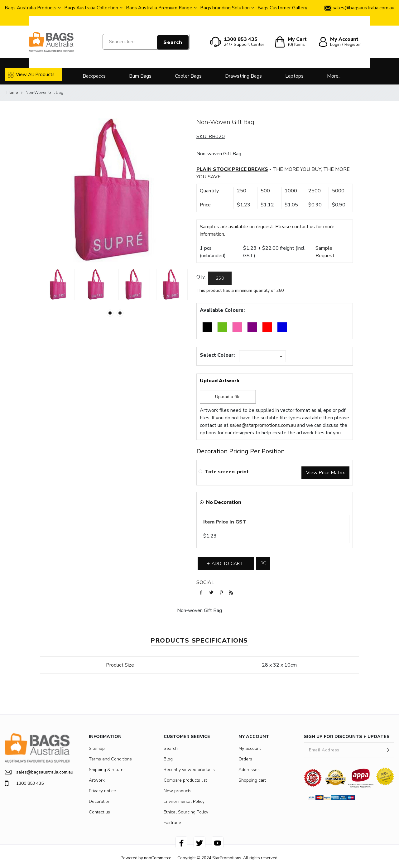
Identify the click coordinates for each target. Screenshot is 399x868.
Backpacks (94, 76)
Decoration (100, 801)
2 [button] (120, 313)
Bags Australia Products (31, 8)
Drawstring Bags (243, 76)
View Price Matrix (325, 473)
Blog (168, 759)
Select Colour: (217, 355)
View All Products (31, 75)
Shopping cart (252, 780)
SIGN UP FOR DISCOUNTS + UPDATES (347, 737)
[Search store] (146, 42)
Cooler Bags (188, 76)
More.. (334, 76)
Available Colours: (222, 310)
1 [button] (110, 313)
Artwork (97, 780)
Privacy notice (102, 791)
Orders (245, 759)
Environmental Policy (184, 801)
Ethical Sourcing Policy (186, 812)
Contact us (99, 812)
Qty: (201, 277)
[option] (59, 285)
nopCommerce (158, 858)
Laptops (294, 76)
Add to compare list (263, 563)
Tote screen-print (227, 472)
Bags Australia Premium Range (159, 8)
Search (173, 42)
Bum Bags (140, 76)
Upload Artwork (220, 381)
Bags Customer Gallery (282, 8)
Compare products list (185, 780)
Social (205, 582)
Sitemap (97, 748)
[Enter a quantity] (220, 278)
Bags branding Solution (225, 8)
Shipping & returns (107, 770)
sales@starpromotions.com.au (263, 425)
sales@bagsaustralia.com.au (37, 772)
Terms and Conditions (110, 759)
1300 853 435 (24, 784)
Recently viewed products (189, 770)
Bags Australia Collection (91, 8)
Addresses (249, 770)
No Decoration (224, 502)
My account (250, 748)
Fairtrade (172, 823)
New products (178, 791)
